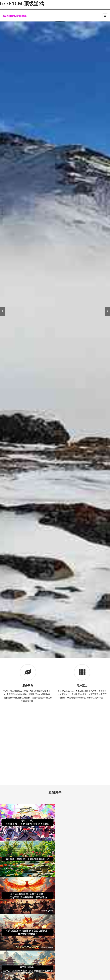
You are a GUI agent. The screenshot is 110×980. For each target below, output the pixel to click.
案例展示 (55, 793)
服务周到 (28, 685)
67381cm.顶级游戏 (22, 3)
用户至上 (82, 685)
